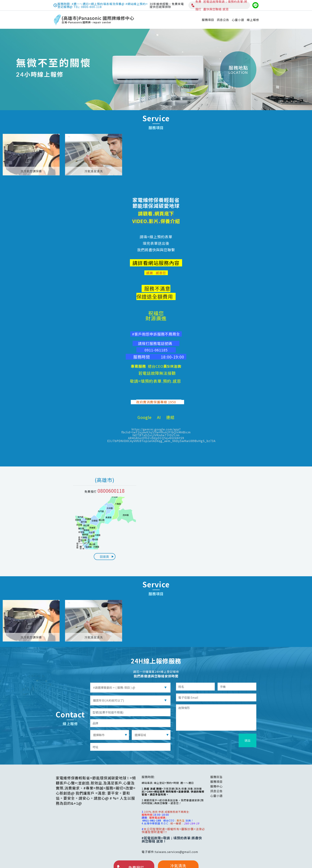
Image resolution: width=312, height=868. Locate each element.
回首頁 (107, 557)
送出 (248, 740)
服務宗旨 (216, 777)
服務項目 (208, 20)
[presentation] (210, 741)
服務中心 (216, 786)
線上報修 (253, 20)
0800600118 (111, 491)
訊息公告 (223, 20)
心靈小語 (238, 20)
